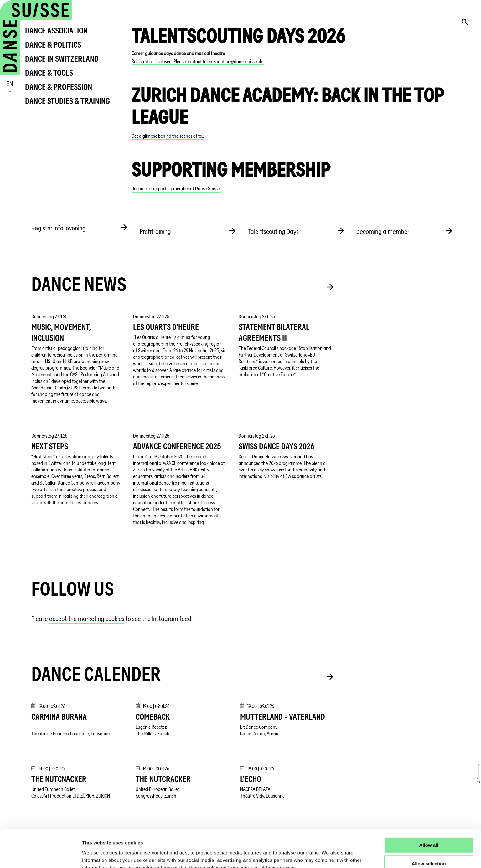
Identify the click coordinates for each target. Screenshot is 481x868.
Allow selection (429, 832)
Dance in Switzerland (62, 59)
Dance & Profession (59, 87)
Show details (329, 856)
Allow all (429, 813)
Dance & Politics (53, 45)
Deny (429, 850)
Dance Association (56, 31)
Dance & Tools (49, 73)
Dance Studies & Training (67, 101)
